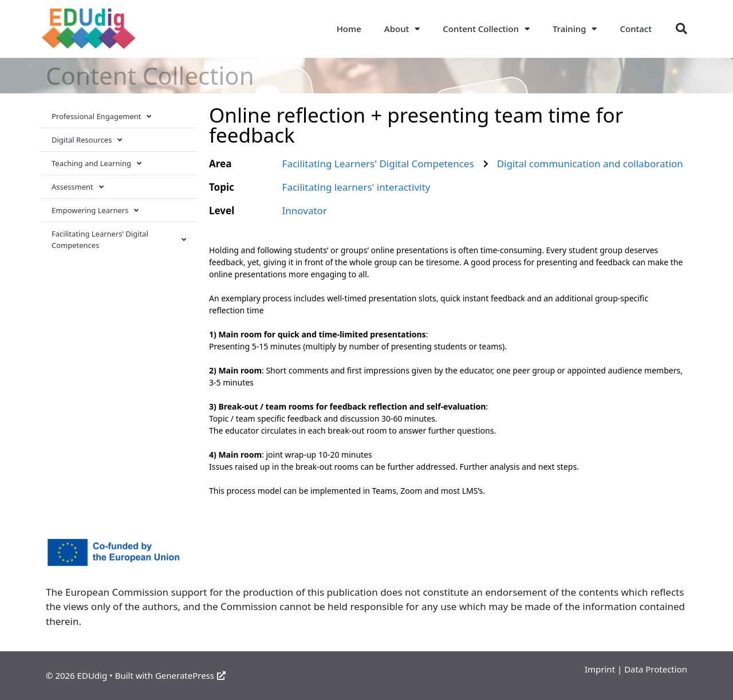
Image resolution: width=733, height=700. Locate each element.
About (402, 29)
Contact (636, 29)
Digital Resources (87, 140)
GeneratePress (190, 675)
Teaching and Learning (96, 164)
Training (575, 29)
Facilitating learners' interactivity (356, 187)
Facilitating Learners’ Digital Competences (119, 239)
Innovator (305, 211)
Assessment (78, 187)
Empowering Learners (95, 211)
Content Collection (486, 29)
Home (349, 29)
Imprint (600, 669)
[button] (681, 29)
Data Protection (656, 669)
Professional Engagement (101, 117)
